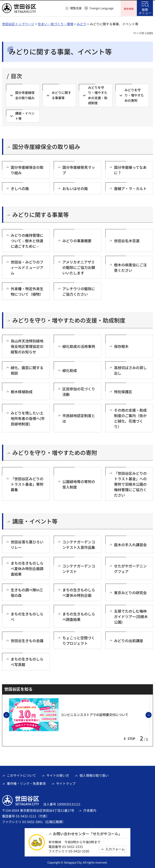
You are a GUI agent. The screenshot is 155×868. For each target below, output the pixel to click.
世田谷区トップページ (18, 23)
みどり (82, 23)
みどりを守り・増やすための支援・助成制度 (69, 320)
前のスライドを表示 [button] (9, 715)
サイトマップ (66, 783)
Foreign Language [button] (102, 8)
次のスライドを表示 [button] (151, 715)
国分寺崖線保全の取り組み (46, 146)
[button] (73, 8)
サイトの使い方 (58, 775)
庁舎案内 (90, 810)
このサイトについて (21, 775)
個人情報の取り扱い (94, 775)
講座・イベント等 (35, 521)
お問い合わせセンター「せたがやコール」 (87, 833)
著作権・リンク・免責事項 (26, 783)
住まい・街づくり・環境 (56, 23)
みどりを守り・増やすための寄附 (55, 452)
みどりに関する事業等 (41, 214)
